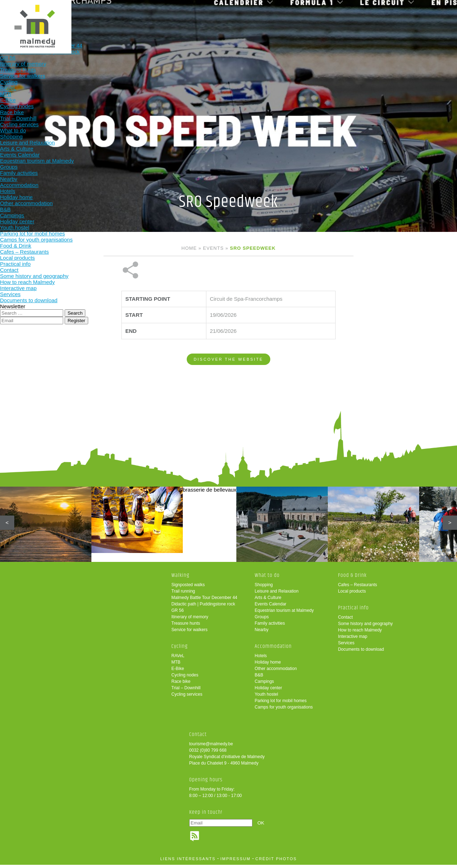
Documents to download (361, 653)
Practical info (327, 17)
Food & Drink (280, 17)
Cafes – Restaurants (358, 588)
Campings (264, 685)
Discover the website (229, 335)
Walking (93, 17)
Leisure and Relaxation (277, 594)
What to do (186, 17)
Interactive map (353, 640)
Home (189, 248)
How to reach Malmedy (360, 633)
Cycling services (187, 697)
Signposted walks (188, 588)
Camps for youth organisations (284, 710)
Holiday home (268, 665)
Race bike (181, 685)
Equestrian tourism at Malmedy (284, 614)
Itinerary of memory (190, 620)
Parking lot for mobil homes (280, 704)
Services (346, 646)
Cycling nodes (185, 678)
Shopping (264, 588)
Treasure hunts (186, 626)
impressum (235, 862)
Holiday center (268, 691)
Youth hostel (266, 697)
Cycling (140, 17)
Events (214, 248)
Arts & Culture (268, 601)
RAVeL (178, 659)
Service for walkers (189, 633)
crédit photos (276, 862)
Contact (345, 620)
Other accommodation (276, 672)
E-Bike (178, 672)
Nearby (262, 633)
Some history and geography (365, 627)
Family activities (270, 626)
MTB (176, 665)
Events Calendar (270, 607)
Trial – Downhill (186, 691)
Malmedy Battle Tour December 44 (204, 601)
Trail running (183, 594)
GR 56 (178, 614)
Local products (352, 594)
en (430, 12)
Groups (262, 620)
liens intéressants (188, 862)
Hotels (261, 659)
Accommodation (233, 17)
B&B (259, 678)
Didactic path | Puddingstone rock (203, 607)
